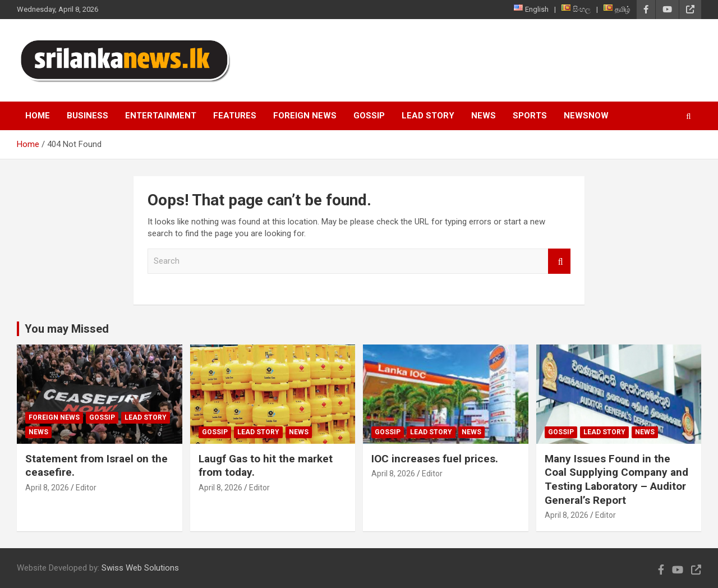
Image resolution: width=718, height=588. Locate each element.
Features (235, 116)
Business (88, 116)
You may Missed (67, 329)
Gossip (369, 116)
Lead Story (428, 116)
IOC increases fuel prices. (435, 459)
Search (559, 261)
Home (38, 116)
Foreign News (305, 116)
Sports (530, 116)
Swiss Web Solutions (140, 568)
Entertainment (161, 116)
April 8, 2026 (47, 488)
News (484, 116)
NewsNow (586, 116)
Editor (86, 488)
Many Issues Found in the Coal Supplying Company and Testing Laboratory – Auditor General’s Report (616, 479)
